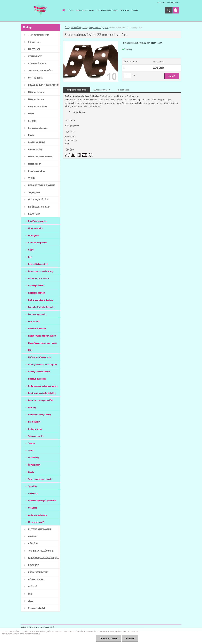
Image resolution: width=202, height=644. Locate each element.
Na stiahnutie (123, 90)
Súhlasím (130, 638)
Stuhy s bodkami (95, 28)
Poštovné (125, 10)
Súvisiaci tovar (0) (102, 90)
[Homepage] (63, 10)
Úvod (67, 28)
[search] (168, 10)
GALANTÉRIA (76, 28)
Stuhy (85, 28)
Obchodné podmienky (85, 10)
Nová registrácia (173, 2)
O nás (71, 10)
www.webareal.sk (47, 627)
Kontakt (135, 10)
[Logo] (40, 10)
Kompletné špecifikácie (77, 90)
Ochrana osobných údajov (108, 10)
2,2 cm (106, 28)
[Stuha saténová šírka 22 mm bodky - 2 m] (91, 42)
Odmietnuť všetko (109, 638)
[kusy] (128, 75)
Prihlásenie (161, 2)
